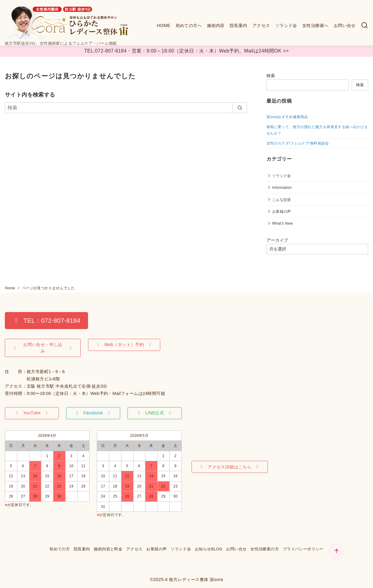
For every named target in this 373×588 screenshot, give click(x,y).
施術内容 (216, 25)
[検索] (365, 26)
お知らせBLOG (209, 549)
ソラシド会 (286, 25)
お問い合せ (345, 25)
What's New (283, 223)
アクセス (261, 25)
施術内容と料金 (108, 549)
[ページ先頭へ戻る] (336, 551)
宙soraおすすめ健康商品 (287, 117)
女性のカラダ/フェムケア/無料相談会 (298, 143)
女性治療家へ (315, 25)
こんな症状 (282, 200)
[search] (240, 108)
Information (282, 188)
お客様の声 (282, 212)
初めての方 (60, 549)
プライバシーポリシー (303, 549)
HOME (163, 25)
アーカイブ (277, 240)
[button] (46, 321)
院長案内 (239, 25)
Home (10, 288)
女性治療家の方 (265, 549)
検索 (271, 76)
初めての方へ (189, 25)
